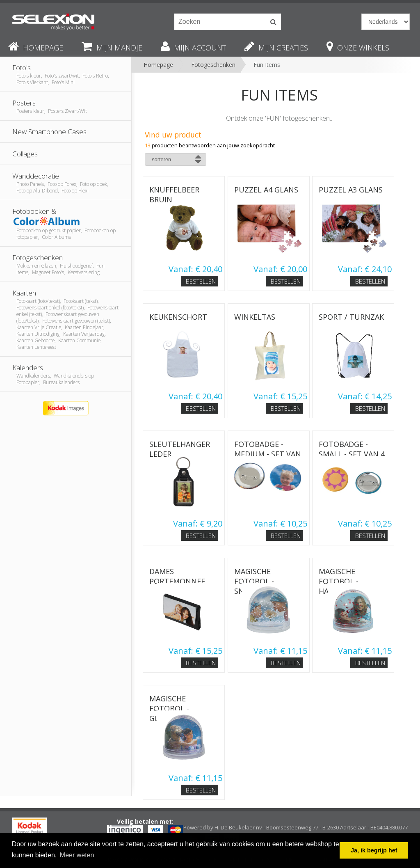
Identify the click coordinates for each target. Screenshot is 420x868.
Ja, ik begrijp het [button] (374, 850)
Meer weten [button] (77, 855)
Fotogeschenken (213, 65)
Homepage (158, 65)
